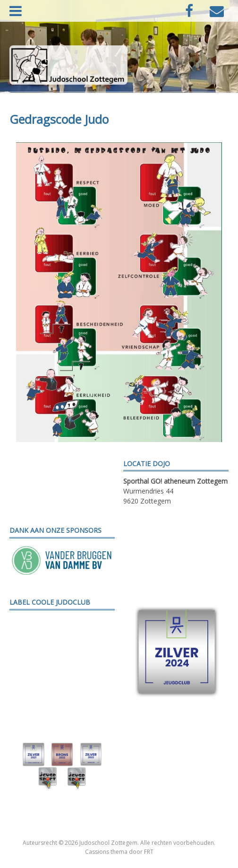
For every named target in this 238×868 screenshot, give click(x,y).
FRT (149, 852)
